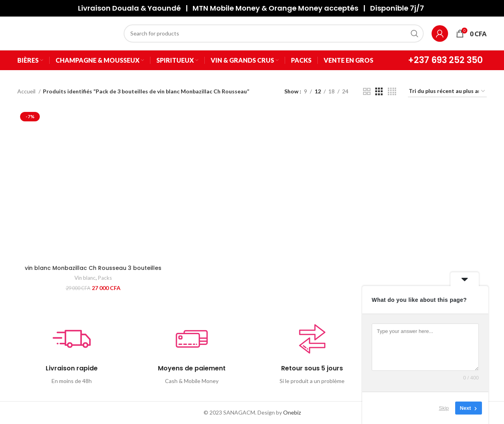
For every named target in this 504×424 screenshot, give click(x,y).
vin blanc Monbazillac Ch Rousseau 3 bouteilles (93, 268)
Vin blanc (85, 278)
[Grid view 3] (379, 92)
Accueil (27, 91)
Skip (444, 408)
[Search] (274, 33)
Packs (105, 278)
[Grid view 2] (367, 92)
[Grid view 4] (392, 92)
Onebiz (292, 412)
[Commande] (447, 92)
